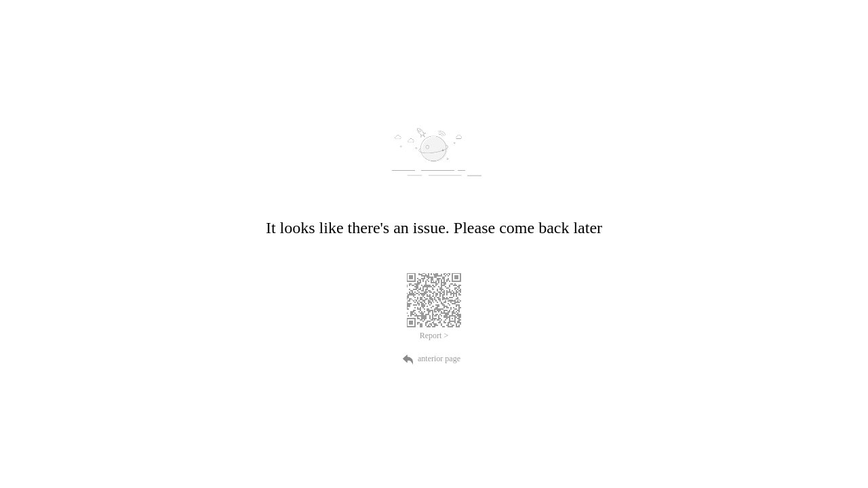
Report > (434, 335)
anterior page (434, 359)
